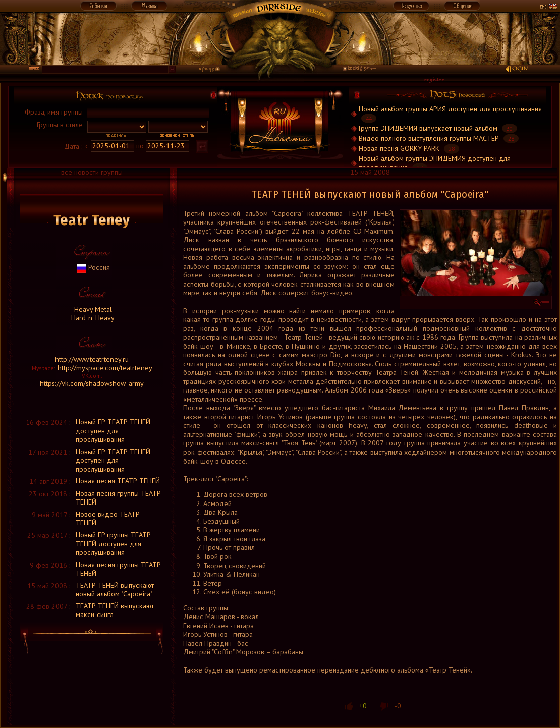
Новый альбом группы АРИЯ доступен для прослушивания (450, 109)
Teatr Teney (92, 220)
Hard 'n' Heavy (92, 318)
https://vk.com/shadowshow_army (92, 383)
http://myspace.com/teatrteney (105, 368)
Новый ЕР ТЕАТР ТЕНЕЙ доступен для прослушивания (113, 431)
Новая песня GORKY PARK (399, 148)
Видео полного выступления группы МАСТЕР (429, 138)
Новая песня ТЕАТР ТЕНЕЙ (118, 481)
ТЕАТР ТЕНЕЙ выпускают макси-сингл (115, 610)
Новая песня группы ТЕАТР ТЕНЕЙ (118, 498)
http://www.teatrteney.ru (92, 359)
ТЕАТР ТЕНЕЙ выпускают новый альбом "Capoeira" (115, 590)
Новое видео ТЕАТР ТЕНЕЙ (108, 519)
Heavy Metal (92, 309)
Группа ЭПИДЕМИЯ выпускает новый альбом (428, 128)
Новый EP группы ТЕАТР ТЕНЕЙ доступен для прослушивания (113, 544)
